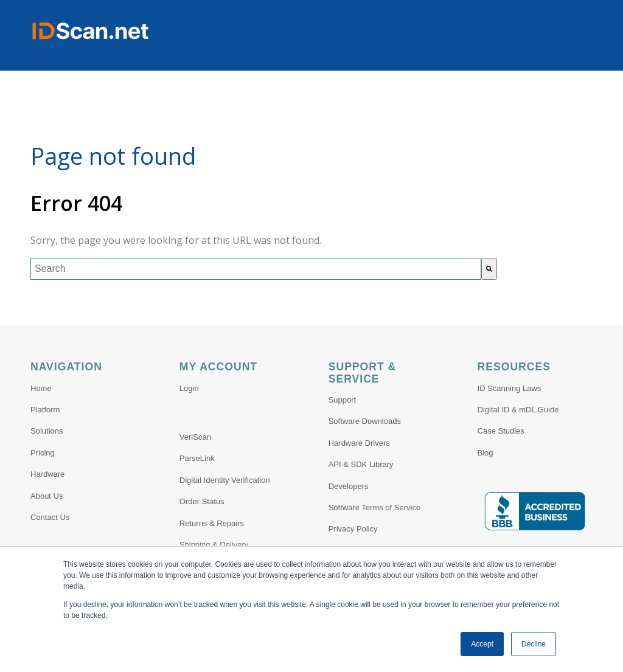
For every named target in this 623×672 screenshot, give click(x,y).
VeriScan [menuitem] (195, 437)
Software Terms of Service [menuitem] (374, 507)
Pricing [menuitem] (43, 453)
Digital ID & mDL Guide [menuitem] (518, 410)
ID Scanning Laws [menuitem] (510, 388)
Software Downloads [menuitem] (365, 421)
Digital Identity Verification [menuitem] (225, 480)
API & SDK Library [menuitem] (361, 464)
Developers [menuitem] (349, 486)
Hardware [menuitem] (47, 474)
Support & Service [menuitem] (363, 373)
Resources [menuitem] (514, 367)
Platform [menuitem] (45, 410)
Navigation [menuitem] (66, 367)
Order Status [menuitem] (202, 501)
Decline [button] (534, 644)
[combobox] (256, 269)
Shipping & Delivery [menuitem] (214, 545)
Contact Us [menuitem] (50, 517)
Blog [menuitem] (486, 453)
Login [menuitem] (189, 388)
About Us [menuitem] (47, 496)
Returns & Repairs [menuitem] (212, 523)
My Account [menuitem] (218, 367)
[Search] (489, 269)
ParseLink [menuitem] (197, 458)
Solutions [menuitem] (47, 431)
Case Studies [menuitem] (501, 431)
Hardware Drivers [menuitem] (359, 443)
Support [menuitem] (343, 400)
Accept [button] (482, 644)
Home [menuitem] (41, 388)
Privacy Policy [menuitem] (353, 529)
